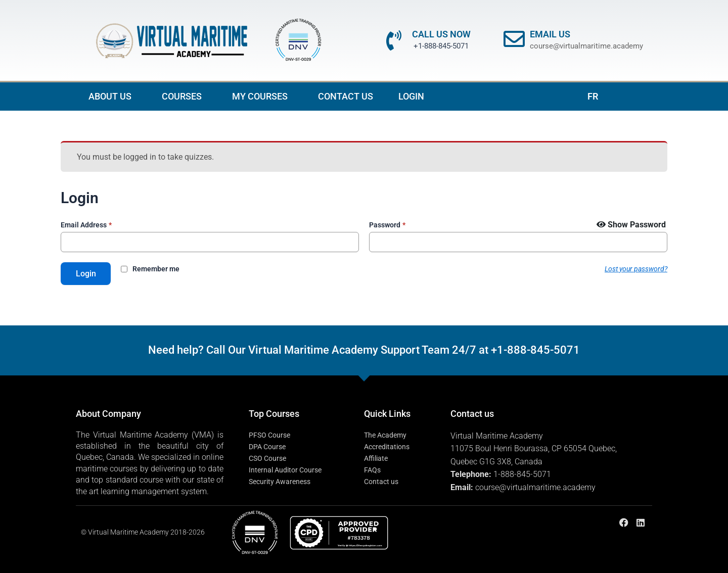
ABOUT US (112, 96)
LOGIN (411, 96)
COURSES (184, 96)
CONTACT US (346, 96)
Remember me (156, 269)
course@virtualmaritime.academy (586, 46)
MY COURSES (262, 96)
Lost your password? (636, 269)
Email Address (86, 225)
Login (86, 274)
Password (387, 225)
